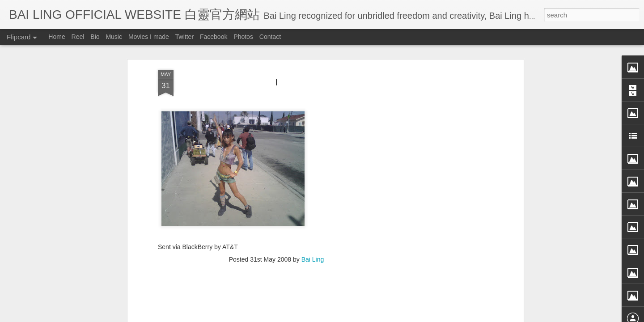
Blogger (377, 316)
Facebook (214, 37)
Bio (95, 37)
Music (114, 37)
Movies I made (149, 37)
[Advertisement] (444, 158)
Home (57, 37)
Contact (270, 37)
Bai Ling (313, 207)
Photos (243, 37)
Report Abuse (404, 316)
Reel (78, 37)
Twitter (184, 37)
